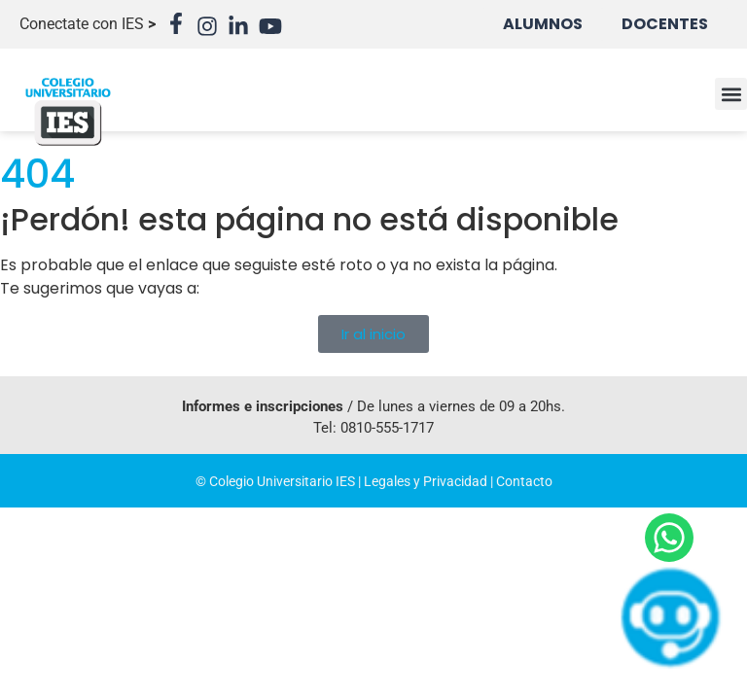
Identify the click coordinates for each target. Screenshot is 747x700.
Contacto (524, 481)
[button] (731, 94)
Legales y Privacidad (426, 481)
